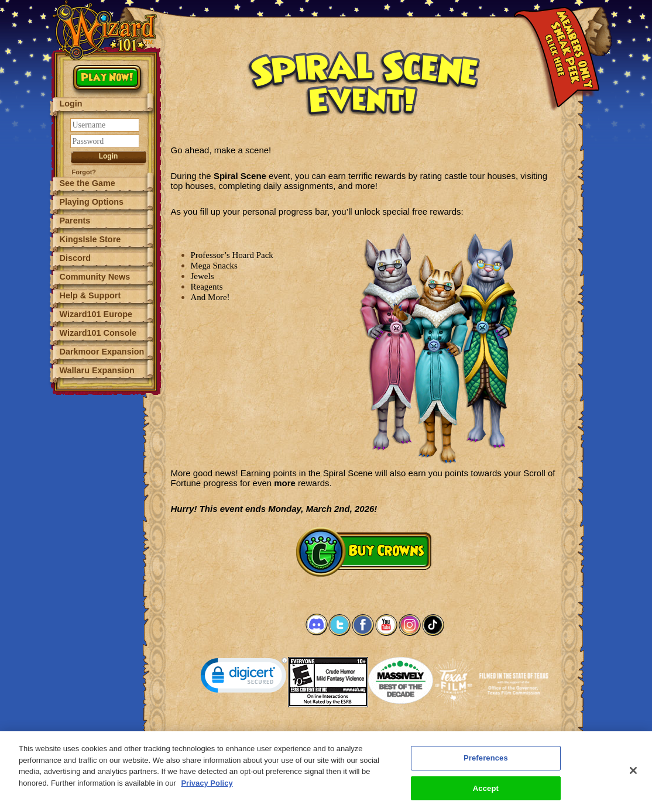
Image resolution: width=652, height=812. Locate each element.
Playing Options (92, 202)
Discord (76, 258)
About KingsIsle (425, 734)
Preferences (477, 734)
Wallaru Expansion (97, 370)
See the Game (87, 183)
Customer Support (361, 734)
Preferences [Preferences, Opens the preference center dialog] (486, 764)
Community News (95, 277)
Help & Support (90, 295)
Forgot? (84, 172)
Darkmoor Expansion (102, 352)
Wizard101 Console (98, 333)
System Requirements (288, 734)
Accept (486, 794)
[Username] (105, 125)
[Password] (105, 141)
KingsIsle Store (90, 239)
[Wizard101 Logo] (107, 30)
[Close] (633, 776)
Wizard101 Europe (96, 314)
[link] (244, 678)
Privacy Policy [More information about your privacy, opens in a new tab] (207, 789)
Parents (75, 221)
